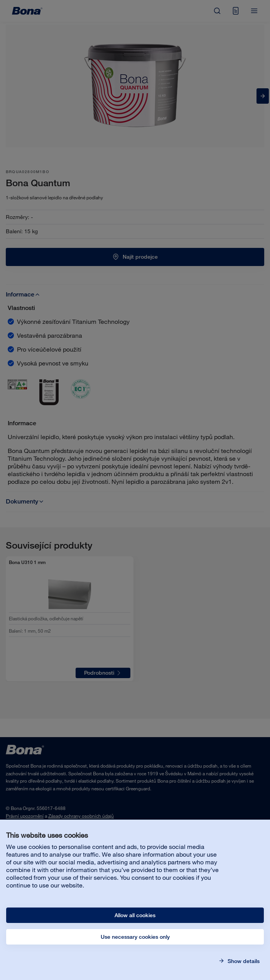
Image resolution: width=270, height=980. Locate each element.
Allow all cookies (135, 915)
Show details (243, 961)
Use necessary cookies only (135, 937)
